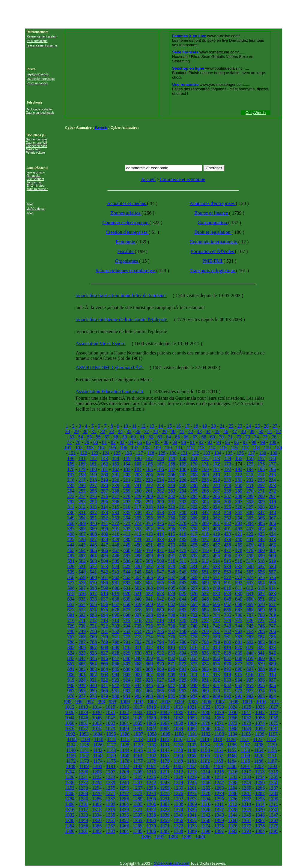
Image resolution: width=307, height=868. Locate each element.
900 (71, 675)
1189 (84, 766)
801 (239, 642)
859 (250, 658)
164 (127, 464)
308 (250, 502)
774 (149, 637)
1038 (206, 712)
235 (71, 485)
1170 (259, 756)
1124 (71, 745)
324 (216, 507)
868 (138, 664)
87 (157, 442)
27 (275, 426)
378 (183, 523)
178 (71, 469)
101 (68, 448)
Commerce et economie (182, 179)
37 (147, 431)
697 (138, 615)
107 (135, 448)
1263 (219, 788)
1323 (165, 810)
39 (164, 431)
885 (116, 669)
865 (104, 664)
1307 (165, 804)
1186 (259, 761)
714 (115, 621)
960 (104, 691)
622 (149, 594)
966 (171, 691)
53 (72, 437)
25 (258, 426)
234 (272, 480)
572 (228, 577)
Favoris (101, 127)
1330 (260, 810)
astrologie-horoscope (41, 79)
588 (194, 583)
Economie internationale (214, 242)
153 (216, 458)
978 (93, 696)
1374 (206, 826)
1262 (206, 788)
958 (82, 691)
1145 (138, 750)
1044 (70, 718)
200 (105, 475)
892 (194, 669)
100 (273, 442)
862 (71, 664)
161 (93, 464)
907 (149, 675)
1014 (97, 707)
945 (149, 685)
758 (183, 631)
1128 (125, 745)
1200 (232, 766)
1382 (97, 831)
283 (183, 496)
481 (272, 550)
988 (205, 696)
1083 (165, 729)
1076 (70, 729)
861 (272, 658)
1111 (112, 739)
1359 (219, 820)
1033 (138, 712)
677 (127, 610)
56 (98, 437)
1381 (83, 831)
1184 (232, 761)
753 (127, 631)
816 (194, 648)
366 (261, 518)
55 (89, 437)
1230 (206, 777)
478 (239, 550)
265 (194, 491)
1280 (233, 793)
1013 (83, 707)
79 (87, 442)
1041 (246, 712)
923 (116, 680)
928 (171, 680)
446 (93, 545)
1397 (159, 837)
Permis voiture (35, 153)
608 (205, 588)
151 (194, 458)
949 (194, 685)
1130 (152, 745)
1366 (97, 826)
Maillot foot (33, 149)
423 (261, 534)
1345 (246, 815)
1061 (83, 723)
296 (116, 502)
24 (249, 426)
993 (261, 696)
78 (78, 442)
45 (217, 431)
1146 (152, 750)
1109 (85, 739)
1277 (192, 793)
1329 (246, 810)
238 (104, 485)
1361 (246, 820)
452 (160, 545)
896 (239, 669)
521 (82, 567)
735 (138, 626)
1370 (151, 826)
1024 (233, 707)
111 (179, 448)
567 (171, 577)
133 (207, 453)
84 (131, 442)
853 (183, 658)
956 (272, 685)
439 (228, 539)
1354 (151, 820)
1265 (246, 788)
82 (113, 442)
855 (205, 658)
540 (82, 572)
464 (82, 550)
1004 (179, 702)
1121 (244, 739)
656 (104, 604)
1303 (111, 804)
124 (106, 453)
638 (116, 599)
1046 (97, 718)
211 (227, 475)
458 (228, 545)
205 (160, 475)
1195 (164, 766)
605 (172, 588)
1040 (233, 712)
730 (82, 626)
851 (160, 658)
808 (105, 648)
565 (149, 577)
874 (205, 664)
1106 (259, 734)
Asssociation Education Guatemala (110, 392)
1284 (70, 799)
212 (239, 475)
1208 (124, 772)
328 (261, 507)
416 (183, 534)
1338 (151, 815)
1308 (178, 804)
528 (160, 567)
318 (149, 507)
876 (228, 664)
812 (149, 648)
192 (228, 469)
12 (143, 426)
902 (93, 675)
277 (116, 496)
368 (71, 523)
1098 (152, 734)
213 (250, 475)
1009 (247, 702)
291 (272, 496)
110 (168, 448)
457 (216, 545)
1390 (206, 831)
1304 (124, 804)
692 (82, 615)
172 (216, 464)
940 (93, 685)
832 (160, 653)
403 (250, 529)
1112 (125, 739)
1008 (234, 702)
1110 (99, 739)
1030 (97, 712)
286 (216, 496)
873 (194, 664)
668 (239, 604)
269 (239, 491)
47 (234, 431)
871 (171, 664)
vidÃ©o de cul (36, 209)
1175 (111, 761)
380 (205, 523)
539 (71, 572)
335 (127, 512)
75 (265, 437)
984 (160, 696)
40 (173, 431)
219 (104, 480)
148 (160, 458)
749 (82, 631)
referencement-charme (42, 45)
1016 (124, 707)
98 (254, 442)
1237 (83, 783)
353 (116, 518)
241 (138, 485)
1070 (206, 723)
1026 (260, 707)
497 (239, 556)
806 (82, 648)
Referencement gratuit (42, 36)
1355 (165, 820)
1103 (219, 734)
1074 (260, 723)
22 (231, 426)
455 (194, 545)
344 (228, 512)
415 (171, 534)
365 (250, 518)
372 (116, 523)
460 (250, 545)
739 (183, 626)
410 (116, 534)
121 (72, 453)
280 (149, 496)
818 (216, 648)
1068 (178, 723)
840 (250, 653)
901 (82, 675)
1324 (178, 810)
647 (216, 599)
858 (239, 658)
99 (263, 442)
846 (104, 658)
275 (93, 496)
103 (90, 448)
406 (71, 534)
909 (172, 675)
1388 (178, 831)
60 (133, 437)
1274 (151, 793)
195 (261, 469)
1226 (151, 777)
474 (194, 550)
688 (250, 610)
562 (116, 577)
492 (183, 556)
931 (205, 680)
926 (149, 680)
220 (116, 480)
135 (229, 453)
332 (93, 512)
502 (82, 561)
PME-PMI (213, 261)
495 (216, 556)
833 (171, 653)
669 (250, 604)
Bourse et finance (212, 213)
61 (142, 437)
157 (261, 458)
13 (152, 426)
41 (182, 431)
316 (127, 507)
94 (219, 442)
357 (160, 518)
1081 (138, 729)
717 (149, 621)
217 (82, 480)
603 (149, 588)
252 (261, 485)
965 (160, 691)
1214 (205, 772)
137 (251, 453)
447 (104, 545)
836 (205, 653)
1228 (178, 777)
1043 (273, 712)
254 (71, 491)
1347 (273, 815)
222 (138, 480)
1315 (273, 804)
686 (228, 610)
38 (155, 431)
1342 (206, 815)
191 (216, 469)
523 (104, 567)
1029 (83, 712)
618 (104, 594)
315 (115, 507)
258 (116, 491)
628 (216, 594)
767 (71, 637)
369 (82, 523)
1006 (207, 702)
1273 (138, 793)
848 (127, 658)
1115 (165, 739)
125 (117, 453)
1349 (83, 820)
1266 (260, 788)
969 (205, 691)
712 (93, 621)
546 (149, 572)
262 (160, 491)
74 (257, 437)
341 (194, 512)
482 (71, 556)
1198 (205, 766)
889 (160, 669)
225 (171, 480)
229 (216, 480)
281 (160, 496)
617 (93, 594)
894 (216, 669)
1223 (110, 777)
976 (71, 696)
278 (127, 496)
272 (272, 491)
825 (82, 653)
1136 (232, 745)
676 (116, 610)
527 (149, 567)
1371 (165, 826)
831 (149, 653)
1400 (200, 837)
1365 (83, 826)
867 (127, 664)
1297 (246, 799)
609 (216, 588)
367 (272, 518)
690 (272, 610)
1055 (219, 718)
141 (82, 458)
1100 (179, 734)
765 (261, 631)
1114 (152, 739)
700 (171, 615)
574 (250, 577)
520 (71, 567)
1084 (178, 729)
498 (250, 556)
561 (104, 577)
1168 (232, 756)
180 (93, 469)
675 (104, 610)
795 (171, 642)
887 (138, 669)
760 (205, 631)
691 (71, 615)
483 (82, 556)
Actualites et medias (127, 203)
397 (183, 529)
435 (183, 539)
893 (205, 669)
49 (252, 431)
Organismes (127, 261)
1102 (206, 734)
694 (104, 615)
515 (228, 561)
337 (149, 512)
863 (82, 664)
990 (228, 696)
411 (127, 534)
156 (250, 458)
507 (138, 561)
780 (216, 637)
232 (250, 480)
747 (272, 626)
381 (216, 523)
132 (195, 453)
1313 (246, 804)
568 (183, 577)
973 (250, 691)
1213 (192, 772)
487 (127, 556)
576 (272, 577)
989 (216, 696)
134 (218, 453)
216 (71, 480)
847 (116, 658)
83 (122, 442)
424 (272, 534)
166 (149, 464)
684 (205, 610)
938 (71, 685)
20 (213, 426)
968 (194, 691)
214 (261, 475)
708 (261, 615)
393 (138, 529)
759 (194, 631)
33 (112, 431)
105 (112, 448)
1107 (273, 734)
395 (160, 529)
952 (228, 685)
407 (82, 534)
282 (171, 496)
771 (116, 637)
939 (82, 685)
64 (168, 437)
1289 (138, 799)
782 (239, 637)
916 (250, 675)
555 (250, 572)
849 (138, 658)
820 (239, 648)
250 (239, 485)
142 (93, 458)
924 (127, 680)
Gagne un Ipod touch (40, 113)
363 (228, 518)
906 (138, 675)
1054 (206, 718)
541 (93, 572)
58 (116, 437)
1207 (111, 772)
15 (169, 426)
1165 (192, 756)
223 (149, 480)
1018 (151, 707)
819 (228, 648)
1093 (84, 734)
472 (171, 550)
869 (149, 664)
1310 (206, 804)
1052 (178, 718)
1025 (246, 707)
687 (239, 610)
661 (160, 604)
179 (82, 469)
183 (127, 469)
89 (175, 442)
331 (82, 512)
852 (171, 658)
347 (261, 512)
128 (151, 453)
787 (82, 642)
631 (250, 594)
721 (194, 621)
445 (82, 545)
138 (263, 453)
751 (104, 631)
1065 (138, 723)
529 (171, 567)
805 (71, 648)
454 (183, 545)
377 (171, 523)
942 (116, 685)
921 (93, 680)
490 (160, 556)
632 (261, 594)
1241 (138, 783)
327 (250, 507)
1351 (110, 820)
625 (183, 594)
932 (216, 680)
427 (93, 539)
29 (76, 431)
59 (125, 437)
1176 (125, 761)
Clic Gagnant (35, 179)
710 (71, 621)
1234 (260, 777)
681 (171, 610)
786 (71, 642)
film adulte (34, 176)
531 (194, 567)
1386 (151, 831)
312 (82, 507)
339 (171, 512)
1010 (261, 702)
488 (138, 556)
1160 (125, 756)
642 (160, 599)
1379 (273, 826)
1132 (178, 745)
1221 (83, 777)
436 (194, 539)
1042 (260, 712)
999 (112, 702)
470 (149, 550)
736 (149, 626)
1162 (152, 756)
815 (183, 648)
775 (160, 637)
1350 (97, 820)
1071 (219, 723)
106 (124, 448)
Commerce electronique (126, 223)
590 (216, 583)
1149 (192, 750)
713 (104, 621)
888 (149, 669)
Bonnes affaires (126, 213)
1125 (84, 745)
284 (194, 496)
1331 (273, 810)
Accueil (148, 179)
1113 (138, 739)
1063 (110, 723)
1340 (178, 815)
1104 (232, 734)
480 (261, 550)
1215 (219, 772)
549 (183, 572)
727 (261, 621)
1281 (246, 793)
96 (236, 442)
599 (105, 588)
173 (228, 464)
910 (183, 675)
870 (160, 664)
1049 (138, 718)
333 (104, 512)
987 (194, 696)
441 (250, 539)
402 (239, 529)
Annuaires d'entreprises (213, 203)
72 (239, 437)
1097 (138, 734)
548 (171, 572)
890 (171, 669)
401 (228, 529)
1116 (178, 739)
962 (127, 691)
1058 (260, 718)
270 (250, 491)
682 (183, 610)
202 (127, 475)
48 (243, 431)
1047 (110, 718)
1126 (98, 745)
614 (272, 588)
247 (205, 485)
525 (127, 567)
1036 (178, 712)
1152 (232, 750)
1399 (186, 837)
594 (261, 583)
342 (205, 512)
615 (71, 594)
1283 (273, 793)
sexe (30, 204)
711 (82, 621)
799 (216, 642)
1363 (273, 820)
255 (82, 491)
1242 (151, 783)
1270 (97, 793)
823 (272, 648)
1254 (97, 788)
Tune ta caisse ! (37, 189)
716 (138, 621)
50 (261, 431)
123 (95, 453)
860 (261, 658)
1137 (245, 745)
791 (127, 642)
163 (116, 464)
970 (216, 691)
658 (127, 604)
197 (71, 475)
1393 (246, 831)
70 (221, 437)
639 (127, 599)
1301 (83, 804)
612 (250, 588)
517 (250, 561)
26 (266, 426)
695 (116, 615)
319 (160, 507)
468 (127, 550)
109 (157, 448)
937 (272, 680)
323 (205, 507)
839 (239, 653)
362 (216, 518)
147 (149, 458)
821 (250, 648)
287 (228, 496)
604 (160, 588)
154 (228, 458)
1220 (70, 777)
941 (104, 685)
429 (116, 539)
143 (104, 458)
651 (261, 599)
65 (177, 437)
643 (171, 599)
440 (239, 539)
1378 (260, 826)
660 (149, 604)
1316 (70, 810)
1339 (165, 815)
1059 (273, 718)
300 (160, 502)
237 (93, 485)
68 (204, 437)
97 (245, 442)
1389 (192, 831)
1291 (165, 799)
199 (93, 475)
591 (228, 583)
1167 (218, 756)
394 (149, 529)
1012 (70, 707)
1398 (173, 837)
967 (183, 691)
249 (228, 485)
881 (71, 669)
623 (160, 594)
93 (210, 442)
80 (96, 442)
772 (127, 637)
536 (250, 567)
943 (127, 685)
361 (205, 518)
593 (250, 583)
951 (216, 685)
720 (183, 621)
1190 (97, 766)
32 (103, 431)
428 (104, 539)
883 (93, 669)
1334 (97, 815)
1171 (272, 756)
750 (93, 631)
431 (138, 539)
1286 (97, 799)
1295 (219, 799)
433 (160, 539)
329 (272, 507)
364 (239, 518)
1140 (71, 750)
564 (138, 577)
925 (138, 680)
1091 (273, 729)
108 (146, 448)
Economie (126, 242)
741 (205, 626)
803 (261, 642)
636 (93, 599)
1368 (124, 826)
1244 (178, 783)
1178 (152, 761)
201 (116, 475)
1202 (259, 766)
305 (216, 502)
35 (129, 431)
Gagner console (36, 139)
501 (71, 561)
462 (272, 545)
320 (171, 507)
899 (272, 669)
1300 (70, 804)
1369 (138, 826)
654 (82, 604)
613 (261, 588)
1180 (178, 761)
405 (272, 529)
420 (228, 534)
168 (171, 464)
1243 (165, 783)
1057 (246, 718)
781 (228, 637)
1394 (260, 831)
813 (160, 648)
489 (149, 556)
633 (272, 594)
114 (212, 448)
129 (162, 453)
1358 (206, 820)
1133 (192, 745)
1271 (110, 793)
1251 (273, 783)
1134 (205, 745)
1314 (260, 804)
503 (93, 561)
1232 (233, 777)
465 (93, 550)
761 (216, 631)
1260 (178, 788)
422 (250, 534)
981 (127, 696)
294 (93, 502)
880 (272, 664)
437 (205, 539)
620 (127, 594)
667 (228, 604)
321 (183, 507)
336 (138, 512)
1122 (258, 739)
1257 (138, 788)
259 (127, 491)
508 (149, 561)
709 (272, 615)
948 (183, 685)
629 (228, 594)
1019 (165, 707)
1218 (260, 772)
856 (216, 658)
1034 (151, 712)
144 (116, 458)
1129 (138, 745)
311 (71, 507)
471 (160, 550)
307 (239, 502)
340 (183, 512)
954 (250, 685)
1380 (70, 831)
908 (160, 675)
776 (171, 637)
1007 (220, 702)
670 (261, 604)
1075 (273, 723)
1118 (204, 739)
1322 (151, 810)
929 (183, 680)
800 (228, 642)
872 (183, 664)
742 (216, 626)
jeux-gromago (36, 172)
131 (184, 453)
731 (93, 626)
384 (250, 523)
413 (149, 534)
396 (171, 529)
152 (205, 458)
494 (205, 556)
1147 (165, 750)
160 (82, 464)
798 (205, 642)
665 (205, 604)
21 (222, 426)
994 (272, 696)
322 (194, 507)
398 (194, 529)
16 (178, 426)
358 (171, 518)
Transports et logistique (213, 271)
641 (149, 599)
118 (256, 448)
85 (140, 442)
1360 (233, 820)
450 (138, 545)
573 (239, 577)
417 (194, 534)
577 (71, 583)
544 (127, 572)
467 (116, 550)
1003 (166, 702)
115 (223, 448)
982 (138, 696)
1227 (165, 777)
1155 (272, 750)
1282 (260, 793)
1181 (192, 761)
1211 (165, 772)
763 (239, 631)
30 (85, 431)
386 (272, 523)
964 (149, 691)
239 (116, 485)
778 (194, 637)
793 (149, 642)
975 (272, 691)
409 (105, 534)
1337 (138, 815)
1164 (178, 756)
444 (71, 545)
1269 (83, 793)
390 (104, 529)
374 (138, 523)
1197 (191, 766)
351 (93, 518)
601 (127, 588)
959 (93, 691)
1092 (70, 734)
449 (127, 545)
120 (278, 448)
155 (239, 458)
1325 (192, 810)
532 (205, 567)
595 (272, 583)
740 (194, 626)
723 (216, 621)
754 (138, 631)
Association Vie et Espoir (101, 344)
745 (250, 626)
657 (116, 604)
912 (205, 675)
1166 (205, 756)
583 (138, 583)
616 (82, 594)
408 (93, 534)
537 (261, 567)
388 (82, 529)
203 (138, 475)
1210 (151, 772)
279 (138, 496)
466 (104, 550)
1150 (205, 750)
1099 (165, 734)
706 (239, 615)
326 (239, 507)
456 (205, 545)
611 (239, 588)
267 (216, 491)
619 (116, 594)
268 (228, 491)
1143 (111, 750)
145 (127, 458)
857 (228, 658)
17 (187, 426)
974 (261, 691)
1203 (273, 766)
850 (149, 658)
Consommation (213, 223)
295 (104, 502)
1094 (97, 734)
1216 (233, 772)
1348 (70, 820)
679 (149, 610)
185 (149, 469)
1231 (219, 777)
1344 (233, 815)
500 (272, 556)
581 (116, 583)
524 (116, 567)
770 (104, 637)
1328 (233, 810)
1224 (124, 777)
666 (216, 604)
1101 (192, 734)
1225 (138, 777)
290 (261, 496)
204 (149, 475)
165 (138, 464)
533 (216, 567)
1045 (83, 718)
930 (194, 680)
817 (205, 648)
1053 (192, 718)
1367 (110, 826)
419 (216, 534)
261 (149, 491)
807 (93, 648)
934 (239, 680)
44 (208, 431)
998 (101, 702)
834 (183, 653)
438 (216, 539)
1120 (231, 739)
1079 (110, 729)
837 (216, 653)
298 (138, 502)
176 (261, 464)
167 (160, 464)
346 (250, 512)
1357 (192, 820)
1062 (97, 723)
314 (104, 507)
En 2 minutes (35, 186)
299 (149, 502)
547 (160, 572)
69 (213, 437)
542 (104, 572)
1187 (272, 761)
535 (239, 567)
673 (82, 610)
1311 (219, 804)
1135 (218, 745)
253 (272, 485)
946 (160, 685)
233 (261, 480)
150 (183, 458)
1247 (219, 783)
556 (261, 572)
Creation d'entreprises (127, 232)
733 (116, 626)
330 (71, 512)
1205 (83, 772)
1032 (124, 712)
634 (71, 599)
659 (138, 604)
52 (279, 431)
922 (104, 680)
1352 (124, 820)
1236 (70, 783)
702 (194, 615)
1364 (70, 826)
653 (71, 604)
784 (261, 637)
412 (138, 534)
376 (160, 523)
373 (127, 523)
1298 (260, 799)
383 (239, 523)
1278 (206, 793)
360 (194, 518)
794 (160, 642)
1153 (245, 750)
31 (94, 431)
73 (248, 437)
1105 (246, 734)
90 (183, 442)
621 (138, 594)
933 (228, 680)
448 (116, 545)
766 (272, 631)
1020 (178, 707)
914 (228, 675)
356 (149, 518)
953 (239, 685)
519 (272, 561)
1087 (219, 729)
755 (149, 631)
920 (82, 680)
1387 (165, 831)
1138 (259, 745)
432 (149, 539)
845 (93, 658)
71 (230, 437)
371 (104, 523)
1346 (260, 815)
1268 (70, 793)
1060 (70, 723)
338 (160, 512)
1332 (70, 815)
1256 (124, 788)
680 (160, 610)
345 (239, 512)
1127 (111, 745)
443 (272, 539)
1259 (165, 788)
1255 (110, 788)
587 (183, 583)
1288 (124, 799)
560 (93, 577)
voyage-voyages (38, 74)
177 (272, 464)
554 (239, 572)
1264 (233, 788)
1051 (165, 718)
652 (272, 599)
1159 (111, 756)
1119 (218, 739)
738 (171, 626)
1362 (260, 820)
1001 (139, 702)
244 (171, 485)
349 (71, 518)
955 (261, 685)
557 (272, 572)
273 (71, 496)
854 (194, 658)
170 (194, 464)
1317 (83, 810)
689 (261, 610)
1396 (146, 837)
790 (116, 642)
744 (239, 626)
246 (194, 485)
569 (194, 577)
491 (171, 556)
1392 (233, 831)
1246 (206, 783)
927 (160, 680)
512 (194, 561)
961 (116, 691)
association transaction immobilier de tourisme (121, 295)
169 (183, 464)
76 (274, 437)
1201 (245, 766)
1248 (233, 783)
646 (205, 599)
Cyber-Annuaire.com (171, 863)
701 (183, 615)
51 (270, 431)
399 (205, 529)
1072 (233, 723)
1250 (260, 783)
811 (138, 648)
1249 (246, 783)
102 (79, 448)
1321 (138, 810)
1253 (83, 788)
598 (93, 588)
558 (71, 577)
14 (161, 426)
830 (138, 653)
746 (261, 626)
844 (82, 658)
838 (228, 653)
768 (82, 637)
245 (183, 485)
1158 (98, 756)
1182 (205, 761)
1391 (219, 831)
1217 (246, 772)
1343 (219, 815)
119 (267, 448)
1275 (165, 793)
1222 (97, 777)
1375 (219, 826)
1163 (165, 756)
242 (149, 485)
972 (239, 691)
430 (127, 539)
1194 (151, 766)
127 (139, 453)
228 (205, 480)
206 (172, 475)
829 (127, 653)
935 (250, 680)
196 (272, 469)
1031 (110, 712)
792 (138, 642)
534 (228, 567)
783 (250, 637)
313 (93, 507)
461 (261, 545)
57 (107, 437)
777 (183, 637)
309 (261, 502)
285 (205, 496)
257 (104, 491)
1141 (84, 750)
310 (272, 502)
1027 (273, 707)
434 (171, 539)
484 (93, 556)
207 (183, 475)
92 (201, 442)
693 (93, 615)
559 (82, 577)
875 (216, 664)
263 (171, 491)
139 (274, 453)
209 (205, 475)
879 (261, 664)
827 (104, 653)
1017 (138, 707)
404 (261, 529)
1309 (192, 804)
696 (127, 615)
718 (160, 621)
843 (71, 658)
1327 (219, 810)
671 (272, 604)
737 (160, 626)
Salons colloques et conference (126, 271)
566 (160, 577)
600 (116, 588)
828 (116, 653)
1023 (219, 707)
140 (71, 458)
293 (82, 502)
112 (190, 448)
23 (240, 426)
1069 (192, 723)
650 (250, 599)
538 (272, 567)
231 (239, 480)
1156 (71, 756)
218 (93, 480)
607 (194, 588)
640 (138, 599)
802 (250, 642)
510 (172, 561)
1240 (124, 783)
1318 (97, 810)
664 (194, 604)
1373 (192, 826)
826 (93, 653)
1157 (84, 756)
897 (250, 669)
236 (82, 485)
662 (171, 604)
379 (194, 523)
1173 (84, 761)
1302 (97, 804)
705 (228, 615)
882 (82, 669)
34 (120, 431)
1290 (151, 799)
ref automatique (37, 41)
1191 (111, 766)
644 (183, 599)
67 (195, 437)
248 (216, 485)
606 (183, 588)
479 (250, 550)
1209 (138, 772)
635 (82, 599)
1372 (178, 826)
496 (228, 556)
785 (272, 637)
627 (205, 594)
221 (127, 480)
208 (194, 475)
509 (160, 561)
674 (93, 610)
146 (138, 458)
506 (127, 561)
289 (250, 496)
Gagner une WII (36, 143)
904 (116, 675)
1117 (191, 739)
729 (71, 626)
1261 (192, 788)
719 (171, 621)
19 (205, 426)
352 (104, 518)
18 (196, 426)
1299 (273, 799)
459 (239, 545)
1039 (219, 712)
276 (104, 496)
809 (116, 648)
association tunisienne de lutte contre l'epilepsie (122, 319)
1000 (125, 702)
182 (116, 469)
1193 (138, 766)
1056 (233, 718)
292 (71, 502)
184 (138, 469)
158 (272, 458)
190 (205, 469)
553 (228, 572)
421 (239, 534)
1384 (124, 831)
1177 (138, 761)
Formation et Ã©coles (213, 251)
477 (228, 550)
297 (127, 502)
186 (160, 469)
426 (82, 539)
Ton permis (34, 182)
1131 (165, 745)
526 (138, 567)
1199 (218, 766)
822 (261, 648)
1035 (165, 712)
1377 (246, 826)
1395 (273, 831)
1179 (165, 761)
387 (71, 529)
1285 (83, 799)
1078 (97, 729)
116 (234, 448)
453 (171, 545)
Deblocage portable (39, 109)
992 (250, 696)
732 (104, 626)
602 (138, 588)
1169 (245, 756)
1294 (206, 799)
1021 (192, 707)
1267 (273, 788)
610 (228, 588)
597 (82, 588)
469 (138, 550)
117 (245, 448)
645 (194, 599)
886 (127, 669)
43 (199, 431)
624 (171, 594)
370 (93, 523)
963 (138, 691)
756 (160, 631)
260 (138, 491)
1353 (138, 820)
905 (127, 675)
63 (160, 437)
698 (149, 615)
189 (194, 469)
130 (173, 453)
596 (71, 588)
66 (186, 437)
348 (272, 512)
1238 (97, 783)
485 (104, 556)
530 (183, 567)
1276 (178, 793)
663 (183, 604)
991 (239, 696)
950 (205, 685)
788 (93, 642)
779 (205, 637)
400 (216, 529)
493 (194, 556)
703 (205, 615)
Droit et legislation (213, 232)
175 (250, 464)
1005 (193, 702)
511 (183, 561)
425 (71, 539)
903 (105, 675)
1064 (124, 723)
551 (205, 572)
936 (261, 680)
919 (71, 680)
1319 (110, 810)
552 (216, 572)
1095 (111, 734)
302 (183, 502)
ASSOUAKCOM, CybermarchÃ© (110, 368)
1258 (151, 788)
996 (79, 702)
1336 (124, 815)
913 (216, 675)
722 (205, 621)
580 (104, 583)
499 (261, 556)
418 (205, 534)
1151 (218, 750)
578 (82, 583)
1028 (70, 712)
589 (205, 583)
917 (261, 675)
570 (205, 577)
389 (93, 529)
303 (194, 502)
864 (93, 664)
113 (201, 448)
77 (69, 442)
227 (194, 480)
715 (127, 621)
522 (93, 567)
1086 (206, 729)
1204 (70, 772)
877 (239, 664)
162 (104, 464)
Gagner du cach (36, 146)
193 (239, 469)
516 (239, 561)
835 (194, 653)
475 (205, 550)
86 (148, 442)
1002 (152, 702)
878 (250, 664)
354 (127, 518)
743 (228, 626)
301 (171, 502)
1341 (192, 815)
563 (127, 577)
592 (239, 583)
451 (149, 545)
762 (228, 631)
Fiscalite (126, 251)
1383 (110, 831)
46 (226, 431)
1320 (124, 810)
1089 (246, 729)
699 (160, 615)
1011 (274, 702)
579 (93, 583)
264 (183, 491)
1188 (71, 766)
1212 (178, 772)
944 (138, 685)
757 (171, 631)
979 (104, 696)
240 (127, 485)
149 (171, 458)
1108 (72, 739)
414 (160, 534)
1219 (273, 772)
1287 (110, 799)
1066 (151, 723)
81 (104, 442)
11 (134, 426)
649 (239, 599)
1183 (218, 761)
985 (171, 696)
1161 (138, 756)
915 (239, 675)
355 (138, 518)
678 (138, 610)
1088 (233, 729)
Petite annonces (37, 83)
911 (194, 675)
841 (261, 653)
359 (183, 518)
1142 (98, 750)
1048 (124, 718)
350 (82, 518)
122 (83, 453)
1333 (83, 815)
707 (250, 615)
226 (183, 480)
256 (93, 491)
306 (228, 502)
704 (216, 615)
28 (67, 431)
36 (138, 431)
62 (151, 437)
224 (160, 480)
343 (216, 512)
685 (216, 610)
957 (71, 691)
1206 (97, 772)
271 (261, 491)
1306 (151, 804)
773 (138, 637)
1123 (271, 739)
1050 (151, 718)
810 (127, 648)
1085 (192, 729)
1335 (110, 815)
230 (228, 480)
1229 (192, 777)
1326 (206, 810)
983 (149, 696)
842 (272, 653)
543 (116, 572)
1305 (138, 804)
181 (104, 469)
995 (68, 702)
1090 (260, 729)
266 (205, 491)
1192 (124, 766)
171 (205, 464)
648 (228, 599)
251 (250, 485)
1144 (125, 750)
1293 (192, 799)
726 (250, 621)
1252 (70, 788)
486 (116, 556)
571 (216, 577)
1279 (219, 793)
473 (183, 550)
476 (216, 550)
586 (171, 583)
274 (82, 496)
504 (105, 561)
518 (261, 561)
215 (272, 475)
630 (239, 594)
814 (171, 648)
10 (126, 426)
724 (228, 621)
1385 (138, 831)
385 (261, 523)
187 (171, 469)
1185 (245, 761)
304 (205, 502)
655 (93, 604)
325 (228, 507)
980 (116, 696)
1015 (110, 707)
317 (138, 507)
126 (128, 453)
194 (250, 469)
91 (192, 442)
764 (250, 631)
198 (82, 475)
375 (149, 523)
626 (194, 594)
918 (272, 675)
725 (239, 621)
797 (194, 642)
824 (71, 653)
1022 (206, 707)
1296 (233, 799)
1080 (124, 729)
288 (239, 496)
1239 (110, 783)
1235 (273, 777)
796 (183, 642)
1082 (151, 729)
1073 (246, 723)
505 (116, 561)
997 (90, 702)
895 (228, 669)
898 (261, 669)
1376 (233, 826)
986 (183, 696)
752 (116, 631)
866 (116, 664)
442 (261, 539)
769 (93, 637)
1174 (98, 761)
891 (183, 669)
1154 (259, 750)
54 (81, 437)
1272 (124, 793)
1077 (83, 729)
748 (71, 631)
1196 (178, 766)
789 (104, 642)
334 (116, 512)
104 (101, 448)
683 (194, 610)
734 (127, 626)
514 (216, 561)
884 (104, 669)
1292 (178, 799)
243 (160, 485)
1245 (192, 783)
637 (104, 599)
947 (171, 685)
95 (228, 442)
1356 (178, 820)
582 (127, 583)
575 (261, 577)
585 (160, 583)
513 (205, 561)
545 (138, 572)
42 (191, 431)
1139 (272, 745)
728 (272, 621)
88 (166, 442)
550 (194, 572)
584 (149, 583)
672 (71, 610)
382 (228, 523)
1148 (178, 750)
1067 (165, 723)
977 (82, 696)
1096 (125, 734)
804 (272, 642)
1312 (233, 804)
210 (216, 475)
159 (71, 464)
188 (183, 469)
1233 (246, 777)
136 (240, 453)
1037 (192, 712)
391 (116, 529)
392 (127, 529)
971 (228, 691)
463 (71, 550)
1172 (71, 761)
